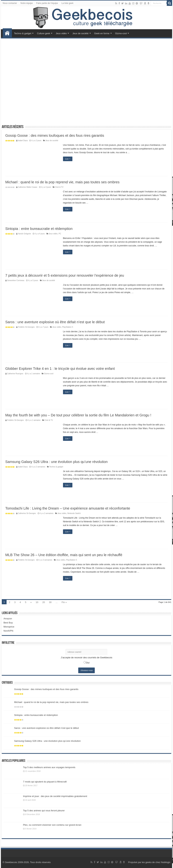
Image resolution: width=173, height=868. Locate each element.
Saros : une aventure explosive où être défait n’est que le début (55, 322)
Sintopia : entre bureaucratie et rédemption (39, 229)
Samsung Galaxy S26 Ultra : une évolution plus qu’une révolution (57, 462)
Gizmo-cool (121, 33)
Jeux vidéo (61, 33)
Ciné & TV (59, 187)
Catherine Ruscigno (15, 374)
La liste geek (67, 3)
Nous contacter (10, 3)
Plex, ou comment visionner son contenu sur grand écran (52, 825)
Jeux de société (80, 33)
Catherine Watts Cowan (28, 187)
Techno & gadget (23, 33)
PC (60, 234)
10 (37, 602)
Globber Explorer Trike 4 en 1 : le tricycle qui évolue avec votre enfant (60, 369)
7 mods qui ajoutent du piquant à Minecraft (45, 782)
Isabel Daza (23, 141)
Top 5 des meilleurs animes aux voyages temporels (49, 767)
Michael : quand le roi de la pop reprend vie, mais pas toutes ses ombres (62, 182)
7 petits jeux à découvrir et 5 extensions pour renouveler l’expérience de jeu (65, 275)
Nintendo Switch (74, 513)
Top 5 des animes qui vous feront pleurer (44, 811)
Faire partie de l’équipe (47, 3)
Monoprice (9, 627)
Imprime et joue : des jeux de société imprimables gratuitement (55, 796)
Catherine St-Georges (27, 513)
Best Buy (8, 623)
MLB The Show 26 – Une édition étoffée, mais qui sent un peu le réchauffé (64, 555)
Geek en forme (102, 33)
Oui (88, 663)
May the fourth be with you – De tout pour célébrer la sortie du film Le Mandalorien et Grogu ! (78, 415)
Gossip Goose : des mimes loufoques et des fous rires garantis (55, 135)
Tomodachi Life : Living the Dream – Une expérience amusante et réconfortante (68, 508)
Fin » (64, 602)
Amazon (8, 619)
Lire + (68, 159)
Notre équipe (27, 3)
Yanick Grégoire (24, 234)
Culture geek (43, 33)
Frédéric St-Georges (26, 327)
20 (44, 602)
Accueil (7, 33)
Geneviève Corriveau (16, 280)
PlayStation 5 (68, 327)
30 (50, 602)
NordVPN (8, 631)
